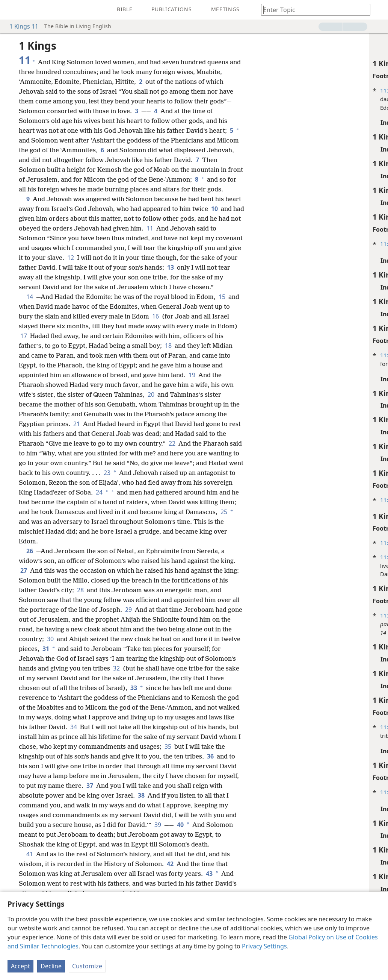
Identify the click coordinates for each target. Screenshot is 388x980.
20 (151, 414)
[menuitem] (11, 10)
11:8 (273, 355)
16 (163, 336)
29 (137, 629)
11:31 (275, 727)
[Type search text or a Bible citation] (312, 10)
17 (24, 355)
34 (145, 746)
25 (102, 541)
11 (182, 238)
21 (77, 443)
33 (165, 707)
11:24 (275, 543)
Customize (87, 966)
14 (30, 316)
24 (172, 512)
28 (91, 610)
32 (149, 688)
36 (80, 786)
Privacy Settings (264, 946)
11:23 (275, 500)
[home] (11, 10)
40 (92, 854)
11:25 (275, 615)
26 (30, 570)
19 (192, 394)
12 (109, 267)
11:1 (273, 90)
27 (24, 590)
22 (183, 463)
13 (219, 277)
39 (70, 854)
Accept (20, 966)
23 (177, 492)
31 (66, 668)
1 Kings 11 (20, 26)
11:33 (275, 792)
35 (47, 776)
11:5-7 (276, 244)
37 (222, 805)
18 (168, 365)
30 (61, 658)
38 (59, 825)
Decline (51, 966)
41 (30, 883)
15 (221, 316)
